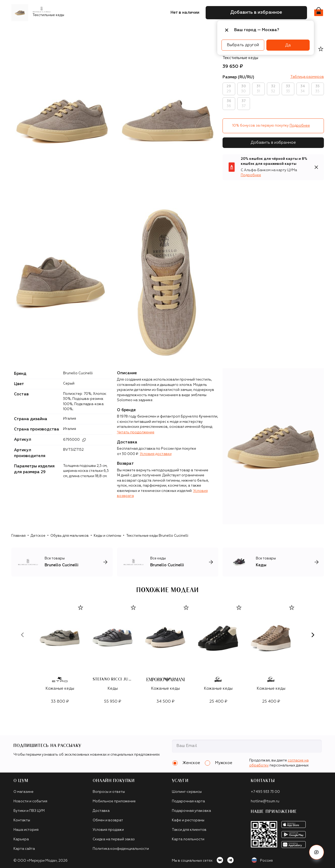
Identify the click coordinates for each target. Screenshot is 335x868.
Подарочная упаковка (191, 811)
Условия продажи (108, 830)
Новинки (22, 30)
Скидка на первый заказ (114, 839)
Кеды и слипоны (107, 536)
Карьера (21, 839)
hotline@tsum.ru (265, 801)
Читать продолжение (136, 432)
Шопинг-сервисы (187, 792)
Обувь (84, 30)
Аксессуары (125, 30)
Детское (38, 536)
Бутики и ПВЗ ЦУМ (29, 811)
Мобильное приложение (114, 801)
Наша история (26, 830)
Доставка (101, 811)
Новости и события (30, 801)
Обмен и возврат (108, 820)
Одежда (65, 30)
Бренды (44, 30)
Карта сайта (24, 849)
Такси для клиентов (189, 830)
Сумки (102, 30)
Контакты (22, 820)
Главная (18, 536)
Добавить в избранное (273, 143)
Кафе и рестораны (188, 820)
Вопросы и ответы (109, 792)
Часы (191, 30)
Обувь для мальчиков (70, 536)
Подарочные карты (161, 30)
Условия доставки (156, 454)
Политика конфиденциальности (121, 849)
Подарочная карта (188, 801)
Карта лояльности (188, 839)
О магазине (23, 792)
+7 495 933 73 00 (265, 792)
